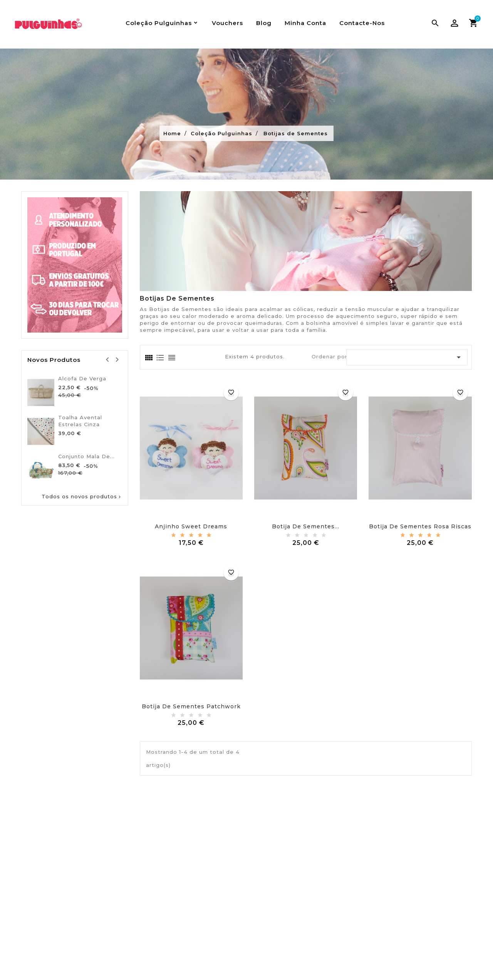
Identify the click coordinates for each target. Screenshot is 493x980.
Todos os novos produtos (82, 497)
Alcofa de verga (82, 378)
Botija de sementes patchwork (191, 706)
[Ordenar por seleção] (407, 357)
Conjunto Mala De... (86, 456)
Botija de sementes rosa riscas (420, 526)
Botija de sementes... (306, 526)
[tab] (148, 358)
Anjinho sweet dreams (191, 526)
